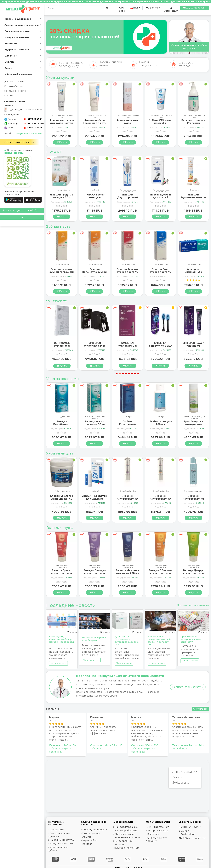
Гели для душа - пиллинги (62, 567)
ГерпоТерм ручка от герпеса (62, 122)
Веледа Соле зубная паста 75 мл (193, 272)
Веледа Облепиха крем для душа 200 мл (193, 573)
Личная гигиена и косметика (22, 25)
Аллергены (57, 830)
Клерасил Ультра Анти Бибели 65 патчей (95, 499)
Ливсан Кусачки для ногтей (193, 196)
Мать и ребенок (95, 190)
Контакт (9, 96)
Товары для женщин (17, 37)
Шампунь (62, 417)
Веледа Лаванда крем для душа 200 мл (128, 573)
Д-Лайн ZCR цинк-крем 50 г (193, 122)
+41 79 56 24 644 (34, 119)
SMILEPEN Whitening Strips (128, 344)
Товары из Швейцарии (18, 19)
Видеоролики (124, 841)
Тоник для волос (95, 417)
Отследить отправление (19, 142)
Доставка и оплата (14, 81)
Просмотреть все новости (193, 605)
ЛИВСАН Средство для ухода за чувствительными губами (127, 500)
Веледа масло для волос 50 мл (127, 423)
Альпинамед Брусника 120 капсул (62, 424)
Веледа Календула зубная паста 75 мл (127, 272)
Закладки (153, 834)
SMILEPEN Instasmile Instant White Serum (62, 346)
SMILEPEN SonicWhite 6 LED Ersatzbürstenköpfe (193, 346)
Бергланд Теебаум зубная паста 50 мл (62, 272)
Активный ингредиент (19, 74)
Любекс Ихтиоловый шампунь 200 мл (160, 424)
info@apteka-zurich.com (29, 134)
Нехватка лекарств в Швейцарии (94, 639)
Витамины (11, 43)
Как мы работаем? (126, 831)
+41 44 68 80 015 (35, 110)
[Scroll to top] (22, 217)
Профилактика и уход (18, 31)
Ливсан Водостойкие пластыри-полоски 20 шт (62, 199)
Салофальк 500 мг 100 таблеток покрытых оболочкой (145, 749)
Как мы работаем (14, 86)
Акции (87, 837)
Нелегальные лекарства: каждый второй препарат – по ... (159, 641)
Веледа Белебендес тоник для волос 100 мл (95, 426)
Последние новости (15, 91)
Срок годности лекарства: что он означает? (191, 639)
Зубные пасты (62, 265)
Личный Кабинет (158, 827)
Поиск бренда (91, 833)
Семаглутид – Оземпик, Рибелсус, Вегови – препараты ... (62, 641)
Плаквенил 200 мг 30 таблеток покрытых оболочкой (62, 749)
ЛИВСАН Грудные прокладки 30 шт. (95, 196)
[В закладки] (49, 84)
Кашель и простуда (62, 840)
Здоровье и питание (17, 50)
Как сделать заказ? (126, 827)
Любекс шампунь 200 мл (193, 423)
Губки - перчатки (95, 491)
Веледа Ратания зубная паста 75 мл (160, 272)
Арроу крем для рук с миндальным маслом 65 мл (161, 124)
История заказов (158, 831)
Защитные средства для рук (128, 116)
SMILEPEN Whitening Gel (160, 344)
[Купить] (62, 142)
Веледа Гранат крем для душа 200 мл (95, 573)
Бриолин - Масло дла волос (128, 418)
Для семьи (11, 56)
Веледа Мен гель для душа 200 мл (160, 572)
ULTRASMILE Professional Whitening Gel (95, 346)
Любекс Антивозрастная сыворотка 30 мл (161, 499)
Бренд (8, 68)
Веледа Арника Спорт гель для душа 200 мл (62, 573)
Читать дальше (58, 663)
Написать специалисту (188, 687)
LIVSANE (9, 62)
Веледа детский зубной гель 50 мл (95, 271)
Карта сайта (89, 840)
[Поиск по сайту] (107, 8)
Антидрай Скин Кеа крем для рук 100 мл (128, 123)
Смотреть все (200, 709)
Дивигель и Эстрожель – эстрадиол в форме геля (127, 641)
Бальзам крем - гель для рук (95, 116)
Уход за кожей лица (62, 844)
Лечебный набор (161, 491)
